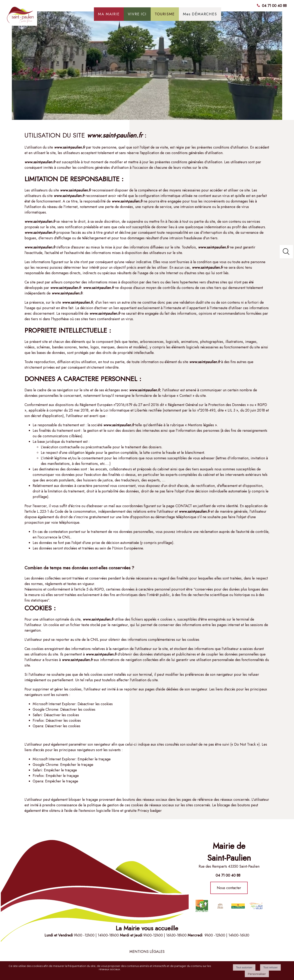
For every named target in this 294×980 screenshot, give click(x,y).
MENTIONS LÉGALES (147, 952)
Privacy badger (150, 811)
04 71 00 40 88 (274, 6)
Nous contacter (229, 888)
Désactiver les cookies (95, 704)
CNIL (66, 537)
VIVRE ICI (137, 14)
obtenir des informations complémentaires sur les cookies (154, 640)
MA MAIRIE (109, 14)
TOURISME (165, 14)
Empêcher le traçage (94, 759)
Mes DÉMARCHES (200, 14)
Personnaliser (257, 974)
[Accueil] (37, 16)
